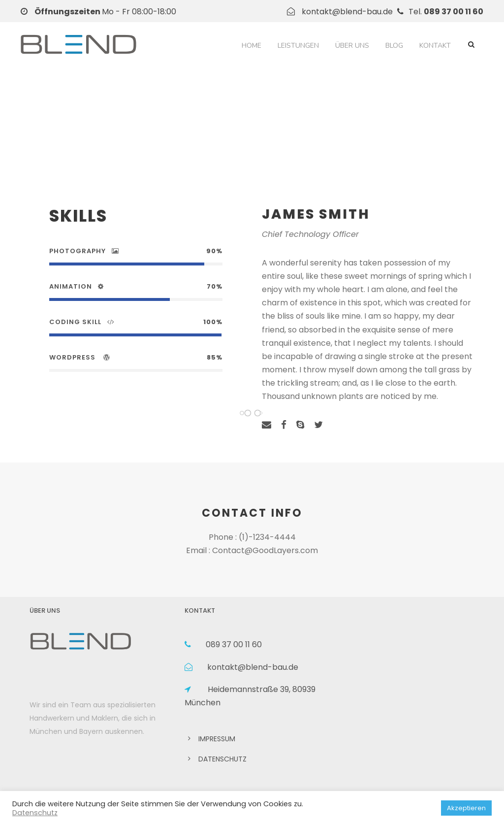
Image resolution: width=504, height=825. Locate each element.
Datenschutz (35, 813)
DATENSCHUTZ (222, 759)
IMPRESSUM (217, 739)
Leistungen (298, 46)
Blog (394, 46)
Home (252, 46)
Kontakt (435, 46)
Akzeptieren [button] (466, 808)
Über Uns (352, 46)
